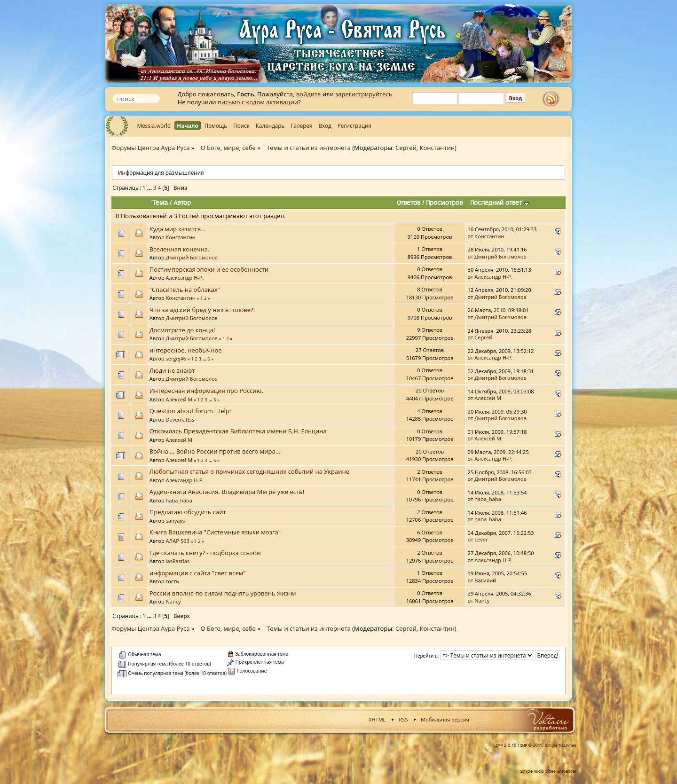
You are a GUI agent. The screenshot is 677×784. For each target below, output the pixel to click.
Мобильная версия (445, 719)
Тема (160, 203)
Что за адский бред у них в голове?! (202, 310)
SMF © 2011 (531, 745)
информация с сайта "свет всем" (198, 573)
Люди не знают (172, 370)
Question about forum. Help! (190, 411)
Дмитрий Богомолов (192, 257)
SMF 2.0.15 (506, 745)
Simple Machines (561, 745)
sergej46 (176, 358)
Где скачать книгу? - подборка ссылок (205, 553)
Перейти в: (427, 656)
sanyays (176, 521)
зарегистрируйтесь (364, 94)
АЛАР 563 (178, 541)
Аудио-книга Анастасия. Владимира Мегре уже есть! (227, 492)
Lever (481, 539)
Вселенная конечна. (180, 249)
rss (553, 99)
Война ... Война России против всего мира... (215, 451)
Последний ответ (500, 203)
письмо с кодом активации (258, 102)
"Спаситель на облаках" (185, 290)
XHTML (377, 719)
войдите (309, 94)
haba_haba (179, 500)
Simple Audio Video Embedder (548, 771)
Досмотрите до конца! (182, 330)
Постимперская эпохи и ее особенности (209, 269)
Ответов (409, 203)
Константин (437, 148)
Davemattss (180, 419)
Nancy (173, 601)
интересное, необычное (186, 350)
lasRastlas (178, 561)
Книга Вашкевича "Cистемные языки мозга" (215, 532)
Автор (182, 203)
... (150, 188)
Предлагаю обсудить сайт (188, 512)
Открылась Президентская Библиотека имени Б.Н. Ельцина (238, 431)
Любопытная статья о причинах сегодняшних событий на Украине (249, 471)
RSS (403, 719)
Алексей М (179, 399)
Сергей (406, 148)
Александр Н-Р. (185, 278)
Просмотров (444, 203)
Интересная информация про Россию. (206, 391)
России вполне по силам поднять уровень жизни (223, 593)
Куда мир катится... (178, 229)
